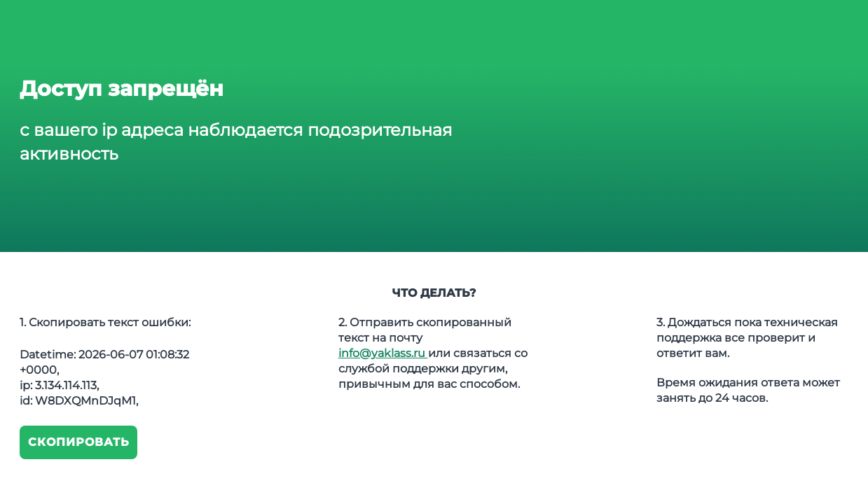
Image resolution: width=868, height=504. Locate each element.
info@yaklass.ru (383, 353)
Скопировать (79, 442)
